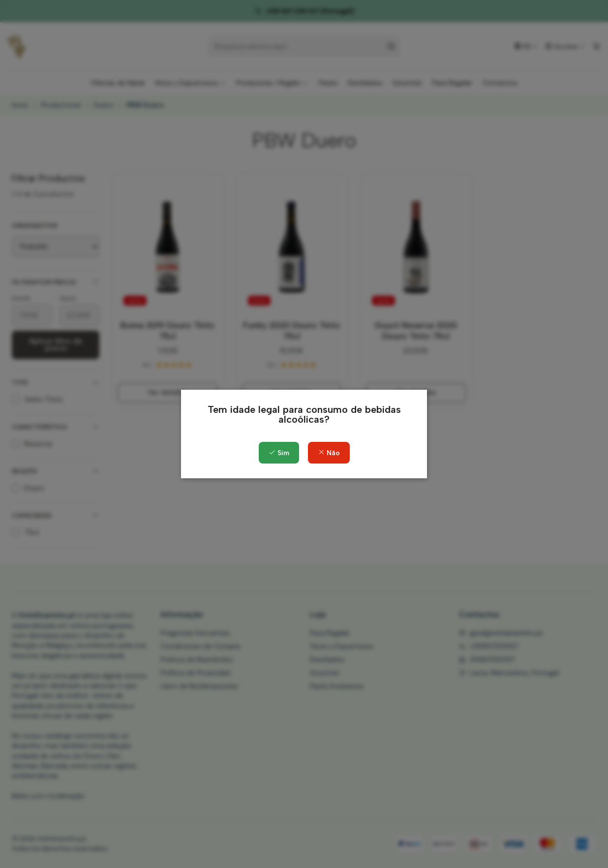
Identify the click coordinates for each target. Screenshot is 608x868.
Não (329, 453)
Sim (279, 453)
